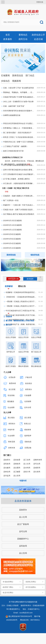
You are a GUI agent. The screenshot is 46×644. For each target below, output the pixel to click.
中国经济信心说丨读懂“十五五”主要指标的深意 (19, 142)
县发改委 (17, 460)
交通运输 (26, 448)
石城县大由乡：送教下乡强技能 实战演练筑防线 (19, 210)
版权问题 (34, 602)
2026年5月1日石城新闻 (12, 248)
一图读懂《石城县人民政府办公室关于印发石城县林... (21, 301)
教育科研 (10, 383)
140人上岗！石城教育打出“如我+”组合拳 (18, 102)
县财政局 (17, 464)
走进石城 (38, 39)
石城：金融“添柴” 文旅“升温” (14, 106)
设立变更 (9, 389)
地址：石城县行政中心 (31, 609)
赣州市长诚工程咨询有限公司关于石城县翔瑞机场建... (21, 315)
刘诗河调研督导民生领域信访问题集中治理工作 (19, 111)
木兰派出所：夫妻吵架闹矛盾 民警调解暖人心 (19, 183)
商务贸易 (9, 442)
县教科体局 (38, 460)
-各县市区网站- (8, 593)
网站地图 (19, 602)
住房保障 (26, 402)
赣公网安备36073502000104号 (20, 616)
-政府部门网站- (8, 587)
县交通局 (17, 468)
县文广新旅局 (23, 524)
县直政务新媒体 (23, 501)
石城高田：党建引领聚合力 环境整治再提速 (19, 196)
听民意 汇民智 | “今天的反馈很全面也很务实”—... (19, 137)
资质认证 (25, 424)
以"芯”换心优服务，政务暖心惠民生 (17, 179)
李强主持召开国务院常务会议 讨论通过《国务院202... (19, 123)
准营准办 (26, 389)
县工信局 (27, 460)
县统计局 (27, 472)
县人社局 (27, 464)
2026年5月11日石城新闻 (12, 230)
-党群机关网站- (31, 582)
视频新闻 (17, 81)
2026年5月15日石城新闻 (12, 221)
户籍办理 (26, 377)
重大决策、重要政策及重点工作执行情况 (20, 321)
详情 (7, 192)
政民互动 (23, 39)
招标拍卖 (26, 442)
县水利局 (27, 468)
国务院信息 (18, 76)
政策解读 (9, 287)
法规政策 (9, 317)
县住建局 (7, 468)
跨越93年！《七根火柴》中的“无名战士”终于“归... (19, 205)
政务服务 (8, 39)
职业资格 (9, 396)
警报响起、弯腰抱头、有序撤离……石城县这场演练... (19, 92)
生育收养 (9, 377)
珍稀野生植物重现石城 (12, 115)
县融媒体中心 (23, 539)
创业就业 (26, 383)
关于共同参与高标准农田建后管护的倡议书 (19, 165)
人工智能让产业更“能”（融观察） (16, 146)
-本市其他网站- (31, 587)
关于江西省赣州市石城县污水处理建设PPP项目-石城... (19, 174)
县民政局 (7, 464)
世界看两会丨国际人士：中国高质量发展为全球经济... (19, 128)
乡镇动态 (5, 81)
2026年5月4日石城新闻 (12, 243)
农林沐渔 (9, 448)
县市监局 (7, 476)
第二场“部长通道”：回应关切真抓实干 (17, 133)
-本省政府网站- (8, 582)
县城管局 (37, 468)
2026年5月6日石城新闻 (12, 239)
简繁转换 (40, 2)
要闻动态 (23, 35)
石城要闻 (5, 76)
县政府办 (7, 460)
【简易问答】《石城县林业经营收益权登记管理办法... (21, 297)
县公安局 (17, 476)
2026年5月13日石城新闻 (12, 225)
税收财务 (26, 430)
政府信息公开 (38, 35)
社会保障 (9, 408)
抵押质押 (26, 436)
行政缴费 (26, 396)
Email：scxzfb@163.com (23, 613)
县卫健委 (17, 472)
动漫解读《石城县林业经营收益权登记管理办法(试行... (21, 292)
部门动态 (30, 76)
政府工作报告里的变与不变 (13, 151)
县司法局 (37, 464)
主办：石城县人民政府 (11, 605)
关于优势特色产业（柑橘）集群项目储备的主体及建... (21, 324)
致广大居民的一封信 (11, 200)
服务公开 (9, 325)
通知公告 (22, 286)
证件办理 (25, 408)
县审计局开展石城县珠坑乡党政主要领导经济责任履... (19, 170)
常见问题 (27, 602)
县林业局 (7, 472)
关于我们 (12, 602)
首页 (8, 35)
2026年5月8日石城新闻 (12, 234)
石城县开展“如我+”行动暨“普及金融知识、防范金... (19, 97)
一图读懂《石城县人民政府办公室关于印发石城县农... (21, 306)
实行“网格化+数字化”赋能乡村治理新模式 (19, 214)
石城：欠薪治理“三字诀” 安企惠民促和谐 (18, 88)
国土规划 (9, 418)
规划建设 (9, 402)
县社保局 (37, 472)
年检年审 (9, 430)
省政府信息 (35, 255)
